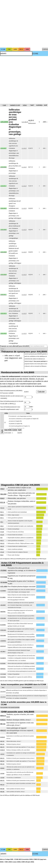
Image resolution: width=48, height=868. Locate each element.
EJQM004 (3, 591)
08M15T (3, 716)
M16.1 (2, 549)
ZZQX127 (3, 646)
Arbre (25, 105)
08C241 (2, 744)
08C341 (3, 724)
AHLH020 (3, 697)
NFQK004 (4, 582)
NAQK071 (3, 658)
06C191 (2, 741)
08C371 (2, 747)
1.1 (5, 422)
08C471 (2, 758)
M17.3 (2, 512)
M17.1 (2, 518)
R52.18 (3, 502)
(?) (15, 404)
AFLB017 (3, 651)
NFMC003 (3, 630)
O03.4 (2, 526)
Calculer (41, 392)
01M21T (3, 750)
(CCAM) (35, 54)
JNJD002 (3, 570)
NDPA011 (3, 669)
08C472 (2, 780)
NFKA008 (3, 618)
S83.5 (2, 522)
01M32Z (3, 737)
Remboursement (32, 123)
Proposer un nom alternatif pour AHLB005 (15, 346)
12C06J (2, 773)
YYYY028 (3, 674)
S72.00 (2, 532)
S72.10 (2, 535)
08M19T (3, 730)
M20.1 (2, 515)
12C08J (2, 778)
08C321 (2, 761)
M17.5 (2, 540)
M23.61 (2, 508)
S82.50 (2, 546)
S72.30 (2, 552)
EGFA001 (3, 663)
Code (4, 105)
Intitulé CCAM (15, 105)
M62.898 (3, 494)
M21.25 (2, 543)
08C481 (2, 792)
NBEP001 (3, 612)
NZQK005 (3, 677)
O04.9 (2, 489)
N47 (1, 538)
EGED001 (3, 625)
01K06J (2, 768)
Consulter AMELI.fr (7, 386)
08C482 (2, 789)
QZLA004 (4, 586)
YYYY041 (4, 577)
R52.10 (2, 529)
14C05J (2, 754)
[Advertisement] (24, 24)
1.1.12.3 (25, 122)
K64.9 (2, 498)
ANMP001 (3, 641)
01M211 (3, 720)
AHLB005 (3, 691)
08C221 (2, 785)
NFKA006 (3, 635)
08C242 (2, 764)
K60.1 (2, 555)
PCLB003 (3, 597)
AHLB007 (3, 605)
